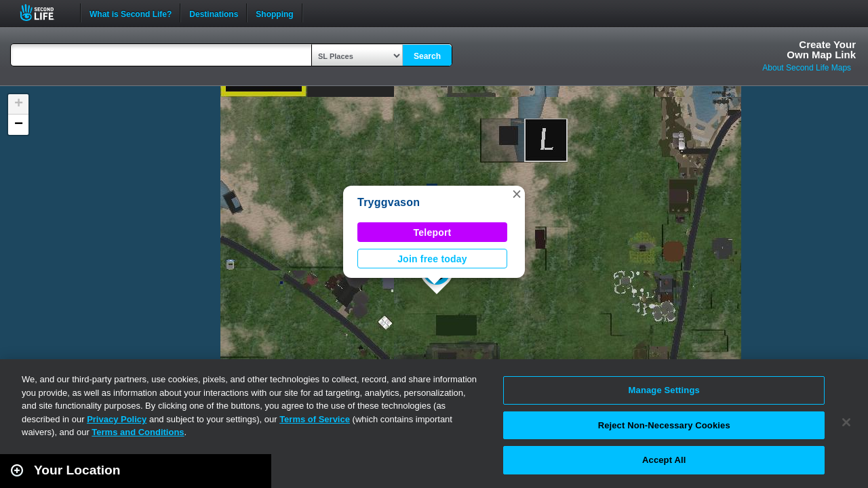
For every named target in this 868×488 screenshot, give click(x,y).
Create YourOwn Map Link (821, 49)
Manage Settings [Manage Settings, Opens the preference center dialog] (664, 390)
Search (427, 56)
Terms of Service (315, 419)
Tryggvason (389, 202)
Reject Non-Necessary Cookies (664, 425)
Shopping (274, 13)
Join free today (432, 259)
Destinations (214, 13)
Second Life (44, 13)
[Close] (846, 422)
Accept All (664, 460)
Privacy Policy (117, 419)
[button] (517, 194)
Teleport (433, 232)
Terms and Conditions (138, 432)
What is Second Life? (131, 13)
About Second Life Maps (807, 68)
